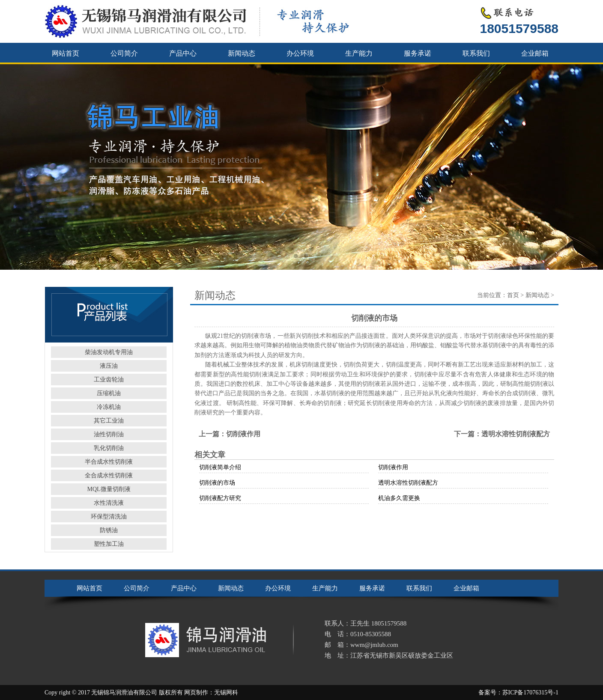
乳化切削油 (109, 448)
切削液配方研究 (220, 498)
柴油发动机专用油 (109, 352)
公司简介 (124, 53)
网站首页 (66, 53)
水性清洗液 (109, 503)
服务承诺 (418, 53)
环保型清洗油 (109, 517)
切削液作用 (243, 434)
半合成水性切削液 (109, 462)
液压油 (109, 366)
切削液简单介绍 (220, 467)
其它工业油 (109, 421)
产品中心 (183, 53)
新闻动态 (242, 53)
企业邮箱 (535, 53)
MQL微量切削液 (109, 489)
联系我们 (476, 53)
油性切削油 (109, 434)
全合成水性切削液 (109, 475)
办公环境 (300, 53)
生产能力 (359, 53)
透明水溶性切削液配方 (516, 434)
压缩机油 (109, 393)
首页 (513, 295)
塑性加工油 (109, 544)
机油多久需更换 (399, 498)
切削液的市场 (217, 483)
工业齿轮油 (109, 380)
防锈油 (109, 530)
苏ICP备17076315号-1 (530, 693)
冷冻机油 (109, 407)
